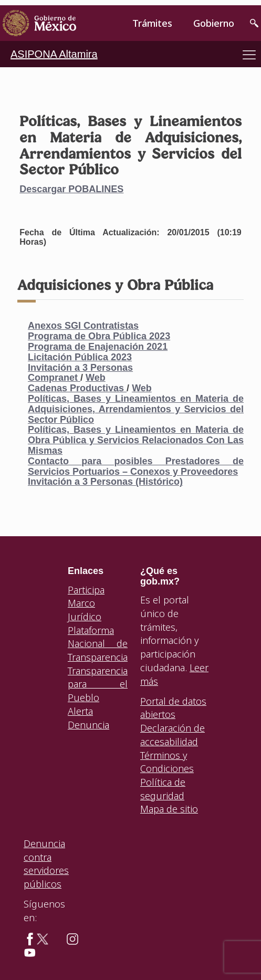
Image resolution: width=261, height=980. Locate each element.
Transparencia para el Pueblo (98, 684)
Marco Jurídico (85, 610)
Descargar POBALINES (71, 189)
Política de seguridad (163, 789)
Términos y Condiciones (167, 762)
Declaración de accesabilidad (173, 735)
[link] (39, 23)
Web (96, 378)
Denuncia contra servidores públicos (46, 864)
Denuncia (88, 725)
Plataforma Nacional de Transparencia (98, 644)
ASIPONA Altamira (54, 54)
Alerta (80, 711)
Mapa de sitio (169, 809)
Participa (86, 590)
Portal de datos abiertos (173, 708)
